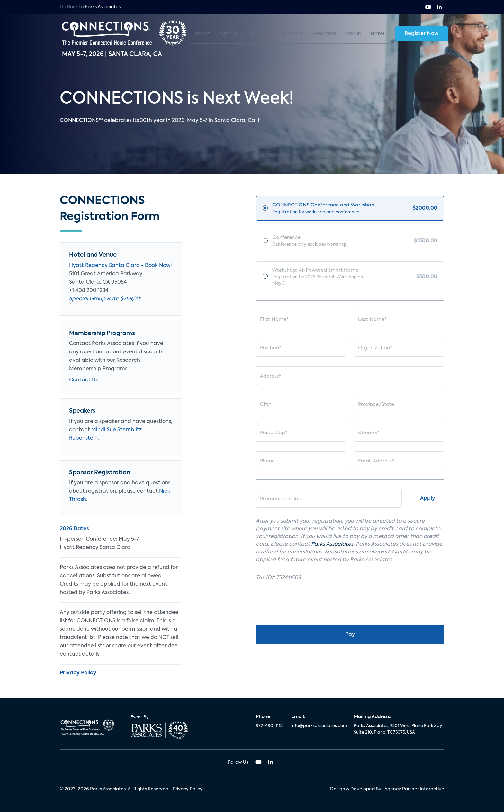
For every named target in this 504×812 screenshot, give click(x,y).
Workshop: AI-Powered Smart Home (321, 279)
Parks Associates (103, 7)
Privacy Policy (188, 789)
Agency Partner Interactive (414, 789)
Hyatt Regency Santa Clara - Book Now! (121, 266)
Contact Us (83, 380)
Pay (350, 637)
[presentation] (305, 607)
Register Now (422, 34)
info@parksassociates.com (319, 726)
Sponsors (292, 34)
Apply (428, 501)
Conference (320, 242)
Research (324, 34)
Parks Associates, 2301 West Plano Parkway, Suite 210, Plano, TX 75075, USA (398, 729)
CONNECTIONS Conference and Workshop (323, 209)
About (202, 34)
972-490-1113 (269, 726)
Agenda (230, 34)
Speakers (260, 34)
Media (353, 34)
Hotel (378, 34)
